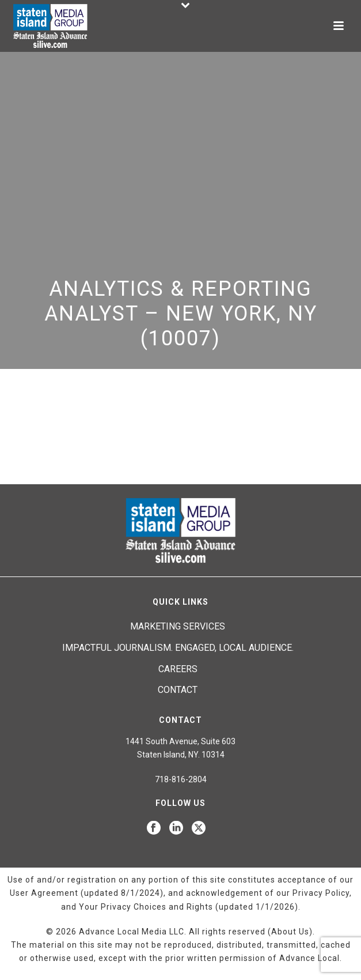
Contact (178, 690)
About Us (290, 932)
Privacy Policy (321, 893)
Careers (178, 669)
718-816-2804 (181, 779)
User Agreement (44, 893)
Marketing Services (178, 626)
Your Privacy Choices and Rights (146, 907)
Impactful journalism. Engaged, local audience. (178, 648)
